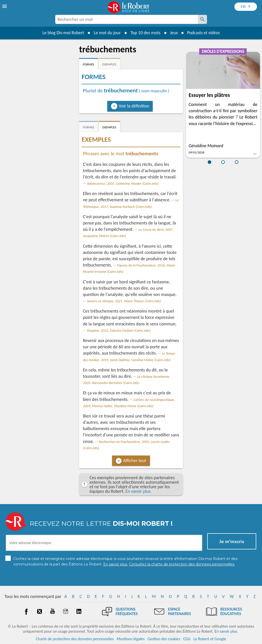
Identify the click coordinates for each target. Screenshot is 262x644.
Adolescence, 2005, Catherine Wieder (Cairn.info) (123, 183)
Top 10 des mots (144, 33)
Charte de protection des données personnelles (75, 639)
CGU (187, 639)
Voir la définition (134, 106)
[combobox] (127, 19)
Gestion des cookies (164, 639)
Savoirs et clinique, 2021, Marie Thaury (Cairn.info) (124, 301)
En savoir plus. (138, 491)
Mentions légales (131, 639)
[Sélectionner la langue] (246, 7)
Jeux (173, 33)
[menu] (5, 6)
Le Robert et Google (210, 639)
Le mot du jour (106, 33)
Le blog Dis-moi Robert (62, 33)
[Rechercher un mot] (202, 19)
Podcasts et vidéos (204, 33)
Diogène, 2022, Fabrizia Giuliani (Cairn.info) (119, 330)
